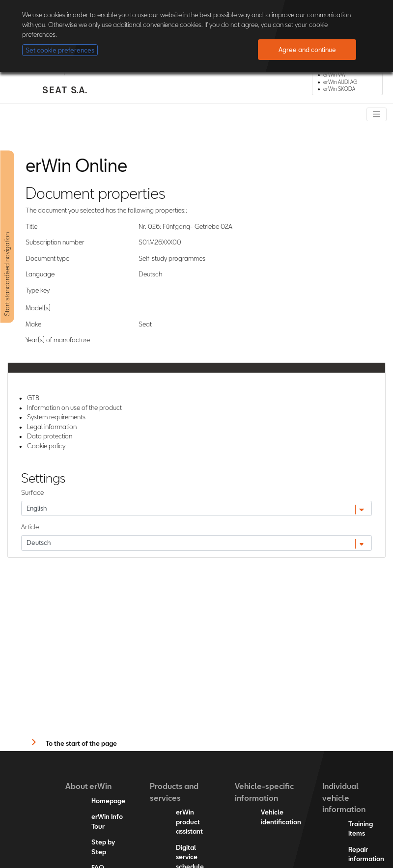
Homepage (108, 801)
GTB (33, 398)
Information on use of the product (74, 407)
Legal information (52, 427)
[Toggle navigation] (377, 114)
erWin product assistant (189, 822)
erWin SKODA (339, 89)
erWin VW (335, 75)
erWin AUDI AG (340, 82)
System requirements (56, 417)
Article (30, 527)
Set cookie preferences (60, 50)
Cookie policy (46, 446)
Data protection (50, 436)
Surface (32, 492)
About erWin (88, 786)
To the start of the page (81, 743)
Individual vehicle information (344, 797)
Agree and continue (307, 50)
